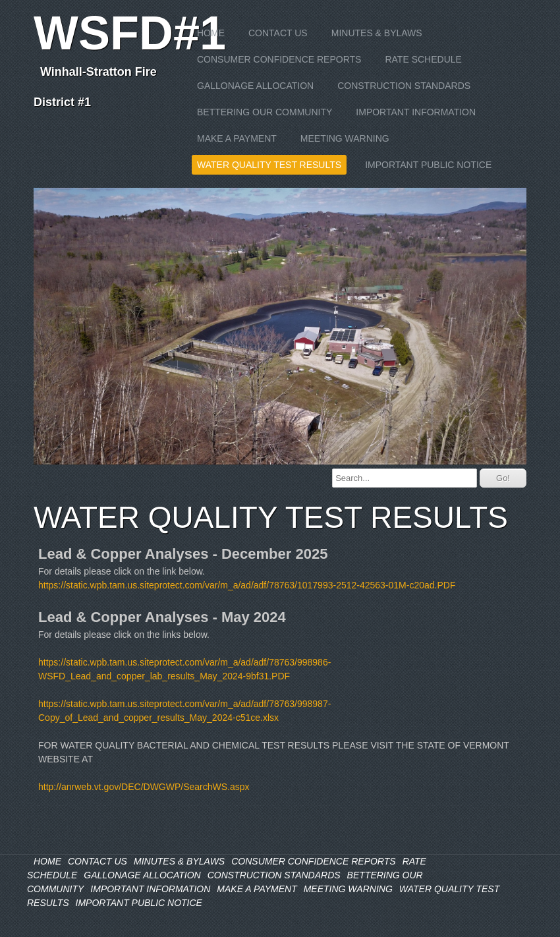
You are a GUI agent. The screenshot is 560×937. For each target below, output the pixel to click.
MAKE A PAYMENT (237, 138)
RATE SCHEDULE (423, 59)
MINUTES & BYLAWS (377, 33)
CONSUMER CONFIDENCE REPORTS (279, 59)
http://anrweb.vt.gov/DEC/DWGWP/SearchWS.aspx (144, 787)
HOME (211, 33)
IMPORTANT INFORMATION (416, 112)
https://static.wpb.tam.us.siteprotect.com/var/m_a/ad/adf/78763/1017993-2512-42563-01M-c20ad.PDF (247, 585)
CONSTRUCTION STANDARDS (404, 86)
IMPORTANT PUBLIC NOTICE (428, 165)
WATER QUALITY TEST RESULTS (269, 165)
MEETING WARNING (345, 138)
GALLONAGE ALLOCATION (255, 86)
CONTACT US (278, 33)
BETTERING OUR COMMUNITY (265, 112)
